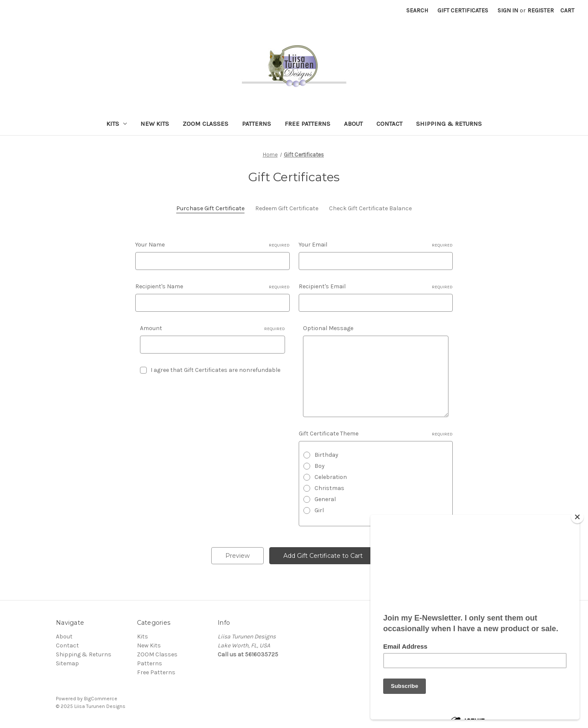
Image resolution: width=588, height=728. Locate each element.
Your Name (212, 245)
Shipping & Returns (449, 124)
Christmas (329, 488)
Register (541, 10)
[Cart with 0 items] (567, 10)
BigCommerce (101, 699)
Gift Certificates (463, 10)
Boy (320, 466)
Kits (117, 124)
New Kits (155, 124)
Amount (213, 328)
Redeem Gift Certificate (287, 208)
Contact (389, 124)
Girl (319, 510)
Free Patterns (307, 124)
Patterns (256, 124)
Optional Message (328, 328)
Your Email (376, 245)
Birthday (326, 455)
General (325, 499)
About (353, 124)
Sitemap (67, 663)
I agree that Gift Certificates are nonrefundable (215, 370)
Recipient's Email (376, 287)
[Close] (577, 517)
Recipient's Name (212, 287)
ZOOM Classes (205, 124)
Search (417, 10)
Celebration (331, 477)
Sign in (508, 10)
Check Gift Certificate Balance (370, 208)
